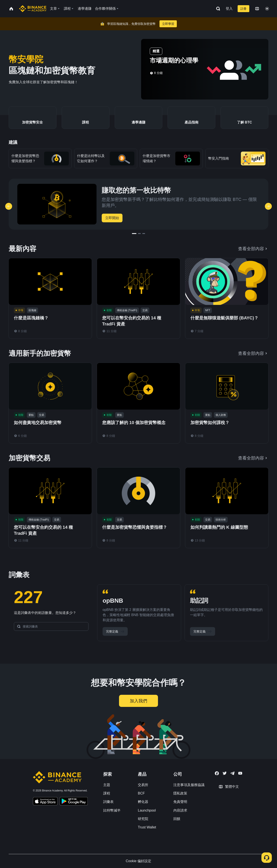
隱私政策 (180, 793)
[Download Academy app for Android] (74, 802)
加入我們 (138, 701)
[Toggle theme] (267, 9)
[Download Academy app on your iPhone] (45, 802)
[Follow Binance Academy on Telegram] (232, 773)
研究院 (143, 819)
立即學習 (168, 24)
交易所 (143, 785)
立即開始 (112, 218)
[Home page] (33, 9)
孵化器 (143, 802)
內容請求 (180, 810)
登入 (229, 9)
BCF (141, 793)
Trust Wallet (147, 827)
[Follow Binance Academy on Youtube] (240, 773)
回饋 (177, 819)
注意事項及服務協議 (189, 785)
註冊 (243, 9)
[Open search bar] (217, 9)
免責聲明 (180, 802)
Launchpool (147, 810)
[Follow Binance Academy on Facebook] (217, 773)
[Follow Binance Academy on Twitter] (225, 773)
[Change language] (257, 9)
